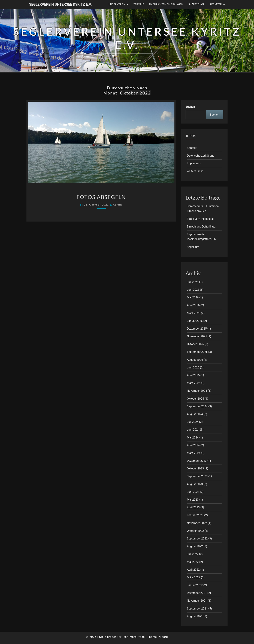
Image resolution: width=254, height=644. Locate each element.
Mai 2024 (193, 438)
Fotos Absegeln (101, 197)
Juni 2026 (193, 290)
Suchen (190, 107)
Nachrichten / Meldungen (166, 4)
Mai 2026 (193, 297)
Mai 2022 (193, 562)
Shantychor (196, 4)
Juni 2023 (193, 492)
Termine (139, 4)
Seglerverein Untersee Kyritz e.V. (60, 4)
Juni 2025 (193, 367)
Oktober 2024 (195, 399)
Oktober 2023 (195, 468)
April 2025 (193, 375)
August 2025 (195, 360)
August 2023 (195, 484)
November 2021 (197, 601)
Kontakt (192, 148)
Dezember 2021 (197, 593)
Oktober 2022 (195, 531)
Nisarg (163, 637)
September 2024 (197, 406)
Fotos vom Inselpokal (200, 219)
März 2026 (194, 313)
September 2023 (197, 476)
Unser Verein (117, 4)
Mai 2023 (193, 500)
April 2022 (193, 570)
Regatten (216, 4)
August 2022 (195, 546)
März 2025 (194, 383)
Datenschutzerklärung (201, 156)
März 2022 (194, 577)
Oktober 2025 (195, 344)
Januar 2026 (195, 321)
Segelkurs (193, 247)
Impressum (194, 163)
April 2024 (193, 445)
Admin (117, 205)
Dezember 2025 (197, 329)
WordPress (137, 637)
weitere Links (195, 171)
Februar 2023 (195, 515)
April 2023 (193, 507)
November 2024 (197, 391)
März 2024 (194, 453)
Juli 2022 (193, 554)
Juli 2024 (193, 422)
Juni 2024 (193, 430)
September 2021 (197, 609)
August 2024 (195, 414)
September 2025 (197, 352)
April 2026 (193, 305)
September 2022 (197, 539)
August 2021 (195, 616)
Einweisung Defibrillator (202, 227)
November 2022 (197, 523)
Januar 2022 (195, 585)
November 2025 (197, 336)
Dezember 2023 (197, 461)
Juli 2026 (193, 282)
